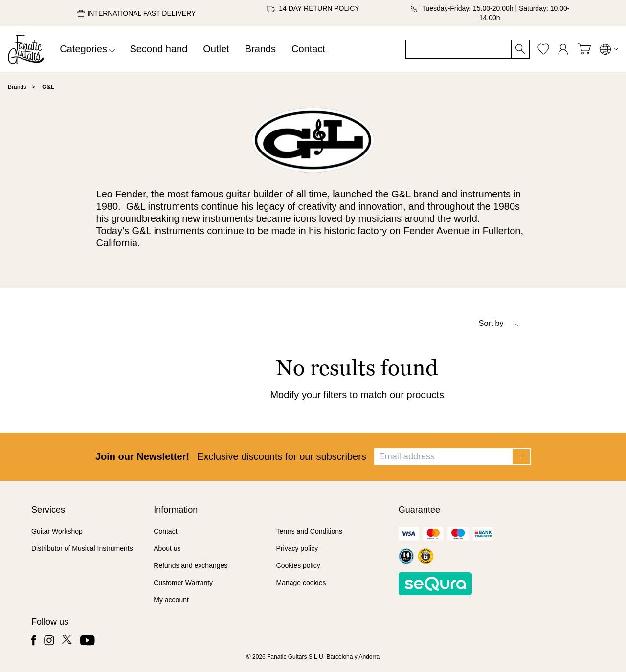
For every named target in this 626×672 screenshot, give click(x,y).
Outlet (216, 49)
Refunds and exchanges (190, 565)
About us (167, 548)
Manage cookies (301, 583)
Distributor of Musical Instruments (82, 548)
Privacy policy (297, 548)
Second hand (158, 49)
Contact (308, 49)
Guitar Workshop (57, 531)
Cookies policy (298, 565)
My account (171, 600)
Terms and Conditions (309, 531)
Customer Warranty (183, 583)
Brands (260, 49)
